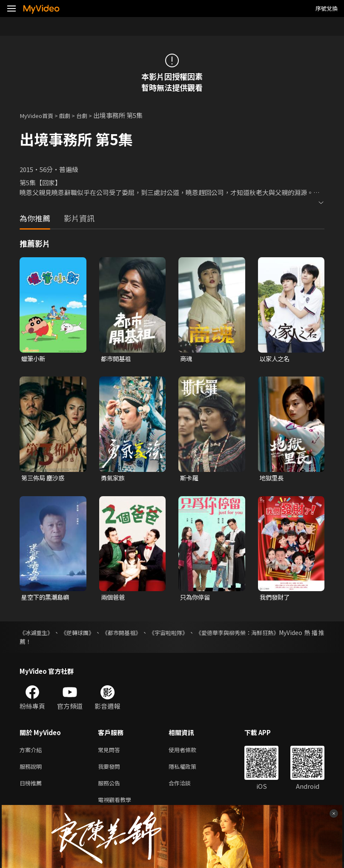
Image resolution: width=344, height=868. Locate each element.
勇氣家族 (114, 479)
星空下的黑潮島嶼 (47, 599)
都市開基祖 (117, 359)
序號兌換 (327, 8)
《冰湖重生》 (37, 634)
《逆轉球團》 (79, 634)
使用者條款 (190, 752)
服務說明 (32, 770)
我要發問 (111, 770)
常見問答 (111, 752)
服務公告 (111, 788)
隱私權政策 (190, 770)
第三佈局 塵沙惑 (44, 479)
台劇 (89, 115)
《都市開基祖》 (124, 634)
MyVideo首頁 (39, 115)
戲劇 (71, 115)
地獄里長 (272, 479)
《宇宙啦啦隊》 (172, 634)
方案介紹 (32, 752)
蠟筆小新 (34, 359)
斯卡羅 (190, 479)
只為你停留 (196, 599)
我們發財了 (276, 599)
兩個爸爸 (114, 599)
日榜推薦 (32, 788)
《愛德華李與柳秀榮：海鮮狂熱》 (243, 634)
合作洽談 (186, 788)
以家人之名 (276, 359)
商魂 (186, 359)
